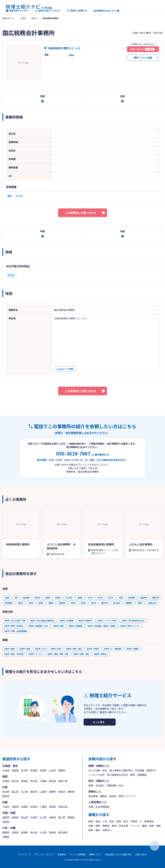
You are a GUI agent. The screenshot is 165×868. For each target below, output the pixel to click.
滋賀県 (52, 807)
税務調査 (142, 775)
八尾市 (121, 598)
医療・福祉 (94, 830)
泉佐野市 (132, 598)
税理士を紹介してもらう (47, 11)
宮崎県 (52, 832)
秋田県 (43, 770)
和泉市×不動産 (93, 649)
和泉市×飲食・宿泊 (74, 649)
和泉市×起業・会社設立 (14, 626)
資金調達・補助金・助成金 (102, 796)
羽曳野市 (62, 603)
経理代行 (151, 770)
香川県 (62, 817)
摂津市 (83, 603)
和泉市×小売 (40, 649)
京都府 (15, 807)
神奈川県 (63, 781)
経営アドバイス (127, 796)
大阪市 (7, 598)
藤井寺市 (105, 603)
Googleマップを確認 (65, 369)
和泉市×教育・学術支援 (14, 654)
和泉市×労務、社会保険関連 (16, 631)
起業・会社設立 (97, 785)
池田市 (48, 598)
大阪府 (23, 18)
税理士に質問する (77, 11)
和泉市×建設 (9, 649)
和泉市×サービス (35, 654)
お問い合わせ (141, 854)
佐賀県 (15, 832)
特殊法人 (107, 830)
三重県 (43, 807)
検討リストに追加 (143, 58)
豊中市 (37, 598)
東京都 (52, 781)
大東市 (31, 603)
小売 (105, 821)
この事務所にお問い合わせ (81, 213)
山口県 (43, 817)
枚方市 (100, 598)
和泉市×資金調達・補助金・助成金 (102, 626)
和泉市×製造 (25, 649)
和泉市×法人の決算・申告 (15, 621)
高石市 (94, 603)
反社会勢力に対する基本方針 (118, 854)
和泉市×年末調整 (67, 621)
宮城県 (34, 770)
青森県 (15, 770)
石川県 (24, 792)
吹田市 (58, 598)
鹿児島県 (63, 832)
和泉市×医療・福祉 (81, 654)
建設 (91, 821)
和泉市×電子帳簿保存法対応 (133, 621)
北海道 (6, 770)
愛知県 (6, 796)
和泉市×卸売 (56, 649)
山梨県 (43, 792)
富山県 (15, 792)
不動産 (134, 821)
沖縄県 (6, 837)
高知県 (6, 822)
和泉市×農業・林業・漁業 (58, 654)
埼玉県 (34, 781)
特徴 (43, 96)
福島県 (62, 770)
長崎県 (24, 832)
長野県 (52, 792)
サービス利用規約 (77, 854)
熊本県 (34, 832)
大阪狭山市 (152, 603)
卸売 (112, 821)
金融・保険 (94, 826)
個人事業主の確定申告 (121, 770)
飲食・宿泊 (122, 821)
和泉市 (34, 18)
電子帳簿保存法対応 (118, 775)
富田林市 (144, 598)
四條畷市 (129, 603)
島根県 (15, 817)
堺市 (16, 598)
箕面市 (51, 603)
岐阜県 (62, 792)
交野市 (140, 603)
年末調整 (140, 770)
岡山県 (24, 817)
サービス (135, 826)
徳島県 (52, 817)
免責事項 (62, 854)
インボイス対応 (97, 775)
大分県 (43, 832)
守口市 (90, 598)
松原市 (21, 603)
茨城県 (6, 781)
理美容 (106, 826)
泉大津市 (69, 598)
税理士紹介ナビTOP (17, 11)
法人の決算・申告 (98, 770)
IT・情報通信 (147, 821)
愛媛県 (71, 817)
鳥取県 (6, 817)
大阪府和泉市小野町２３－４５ (64, 48)
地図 (122, 96)
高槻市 (80, 598)
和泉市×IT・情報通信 (113, 649)
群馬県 (24, 781)
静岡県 (71, 792)
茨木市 (111, 598)
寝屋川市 (156, 598)
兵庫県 (24, 807)
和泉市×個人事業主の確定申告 (42, 621)
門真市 (73, 603)
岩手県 (24, 770)
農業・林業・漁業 (151, 826)
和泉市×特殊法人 (101, 654)
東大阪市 (117, 603)
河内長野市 (9, 603)
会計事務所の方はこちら (105, 11)
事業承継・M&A (115, 785)
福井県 (34, 792)
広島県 (34, 817)
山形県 (52, 770)
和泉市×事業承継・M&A (38, 626)
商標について (95, 854)
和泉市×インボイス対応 (107, 621)
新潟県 (6, 792)
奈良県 (34, 807)
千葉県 (43, 781)
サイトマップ (24, 854)
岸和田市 (26, 598)
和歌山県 (63, 807)
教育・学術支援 (120, 826)
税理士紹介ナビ (8, 18)
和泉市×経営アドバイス (130, 626)
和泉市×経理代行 (85, 621)
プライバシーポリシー (44, 854)
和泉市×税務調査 (76, 626)
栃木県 (15, 781)
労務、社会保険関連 (99, 807)
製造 (98, 821)
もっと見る (99, 722)
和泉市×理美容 (133, 649)
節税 (133, 775)
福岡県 (6, 832)
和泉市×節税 (58, 626)
